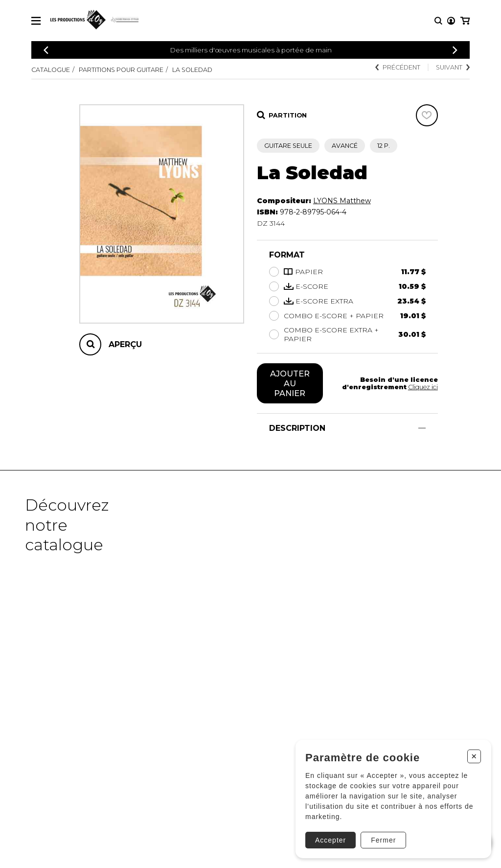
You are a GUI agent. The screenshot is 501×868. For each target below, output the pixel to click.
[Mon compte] (451, 21)
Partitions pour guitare (121, 70)
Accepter (330, 840)
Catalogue (51, 70)
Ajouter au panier (290, 383)
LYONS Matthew (342, 201)
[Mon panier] (465, 21)
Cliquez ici (423, 387)
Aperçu (125, 344)
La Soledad (192, 70)
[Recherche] (438, 21)
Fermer (383, 840)
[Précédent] (46, 50)
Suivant (453, 67)
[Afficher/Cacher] (422, 428)
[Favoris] (427, 115)
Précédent (398, 67)
